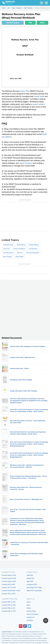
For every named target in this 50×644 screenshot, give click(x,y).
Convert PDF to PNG (9, 605)
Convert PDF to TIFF (9, 611)
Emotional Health (8, 245)
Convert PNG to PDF (9, 581)
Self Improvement (8, 253)
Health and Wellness (19, 249)
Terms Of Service (32, 614)
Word (42, 23)
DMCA (29, 608)
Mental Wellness (34, 245)
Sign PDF (30, 581)
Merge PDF (31, 578)
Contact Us (30, 617)
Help (28, 605)
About (29, 602)
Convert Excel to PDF (9, 578)
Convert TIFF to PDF (9, 588)
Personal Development (33, 253)
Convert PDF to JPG (9, 602)
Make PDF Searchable (34, 591)
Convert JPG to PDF (9, 594)
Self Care (20, 253)
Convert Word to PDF (9, 575)
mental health (39, 96)
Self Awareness (21, 245)
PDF (30, 23)
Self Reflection (33, 249)
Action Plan (25, 91)
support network (39, 104)
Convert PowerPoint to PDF (11, 591)
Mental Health (19, 257)
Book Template (7, 257)
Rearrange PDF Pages (34, 588)
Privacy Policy (31, 611)
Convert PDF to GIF (8, 608)
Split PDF (30, 575)
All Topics (30, 620)
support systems (25, 163)
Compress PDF (32, 584)
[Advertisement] (25, 217)
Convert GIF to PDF (8, 584)
